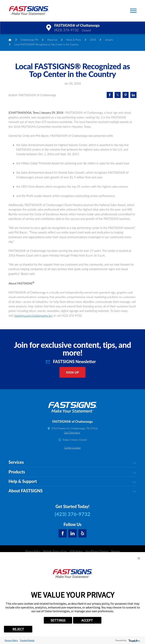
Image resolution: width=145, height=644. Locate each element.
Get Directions (72, 502)
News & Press (74, 40)
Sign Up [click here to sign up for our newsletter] (73, 442)
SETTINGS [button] (58, 620)
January (109, 40)
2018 (93, 40)
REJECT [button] (18, 629)
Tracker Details (27, 640)
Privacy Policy (11, 640)
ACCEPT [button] (87, 620)
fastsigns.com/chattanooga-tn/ (34, 385)
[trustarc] (134, 640)
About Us (52, 40)
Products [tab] (72, 542)
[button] (133, 11)
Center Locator (72, 517)
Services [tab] (72, 532)
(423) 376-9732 (66, 30)
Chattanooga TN (29, 40)
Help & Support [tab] (72, 551)
